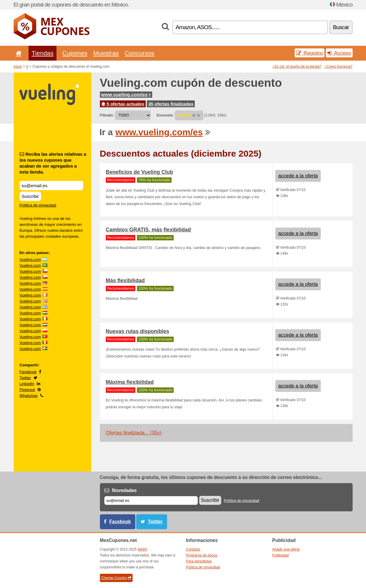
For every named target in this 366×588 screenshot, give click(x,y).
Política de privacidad (38, 205)
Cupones (75, 53)
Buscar (341, 27)
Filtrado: (107, 115)
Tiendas (43, 53)
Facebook (28, 372)
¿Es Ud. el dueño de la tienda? (297, 67)
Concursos (139, 53)
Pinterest (27, 390)
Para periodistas (199, 561)
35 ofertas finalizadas (171, 104)
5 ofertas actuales (123, 104)
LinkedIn (27, 384)
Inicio (18, 67)
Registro (310, 53)
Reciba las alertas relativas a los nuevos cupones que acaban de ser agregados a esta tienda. (53, 163)
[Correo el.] (151, 500)
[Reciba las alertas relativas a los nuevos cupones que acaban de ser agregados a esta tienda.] (51, 186)
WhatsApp (29, 396)
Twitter (25, 378)
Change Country (116, 578)
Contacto (193, 549)
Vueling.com (30, 260)
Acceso (339, 53)
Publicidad (281, 555)
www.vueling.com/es (126, 95)
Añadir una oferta (286, 549)
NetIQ (142, 549)
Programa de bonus (202, 555)
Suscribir (30, 196)
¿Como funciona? (338, 67)
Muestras (106, 53)
